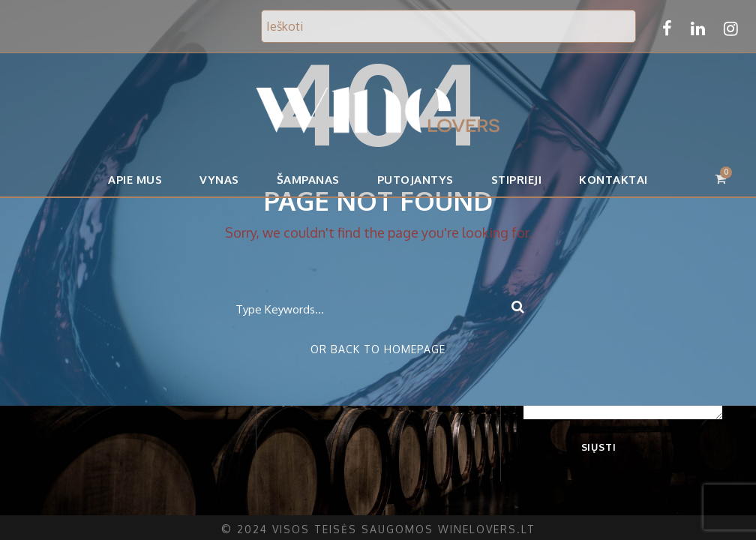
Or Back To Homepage (378, 349)
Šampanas (310, 180)
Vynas (222, 180)
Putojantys (417, 180)
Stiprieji (516, 180)
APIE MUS (138, 180)
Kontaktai (611, 180)
